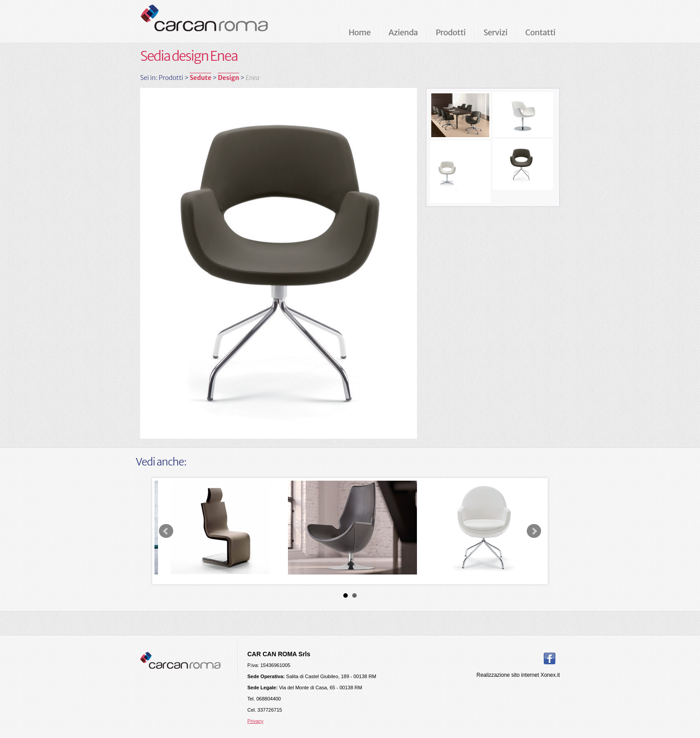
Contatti (540, 32)
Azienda (403, 32)
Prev (166, 531)
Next (534, 531)
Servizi (495, 32)
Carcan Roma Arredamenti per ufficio (219, 21)
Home (360, 32)
